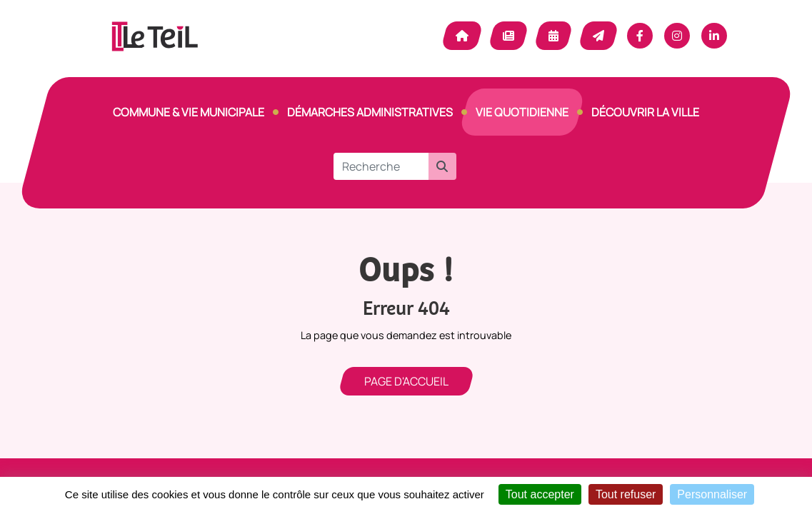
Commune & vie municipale (189, 112)
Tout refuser (626, 494)
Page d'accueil (406, 381)
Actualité (508, 36)
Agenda (553, 36)
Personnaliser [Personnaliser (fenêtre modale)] (712, 494)
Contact (598, 36)
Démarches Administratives (370, 112)
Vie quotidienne (522, 112)
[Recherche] (381, 166)
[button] (442, 166)
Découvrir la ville (645, 112)
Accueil (462, 36)
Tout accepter (540, 494)
